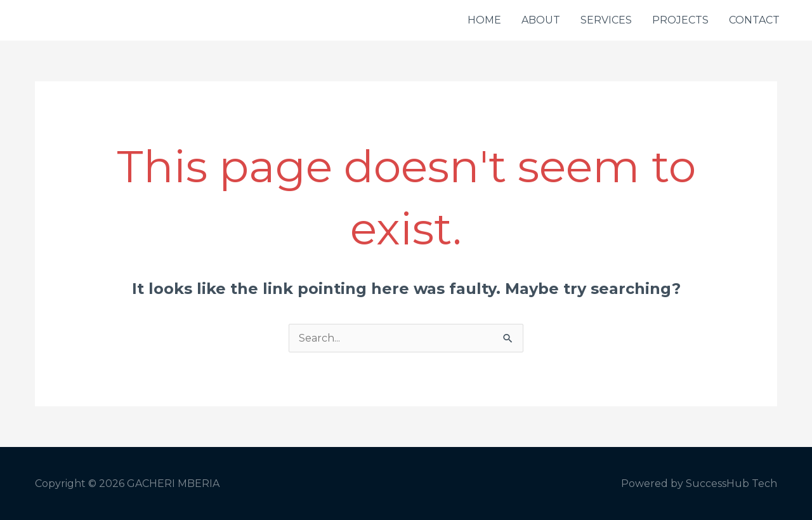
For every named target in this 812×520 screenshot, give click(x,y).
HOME (484, 20)
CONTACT (754, 20)
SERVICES (606, 20)
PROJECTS (680, 20)
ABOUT (541, 20)
